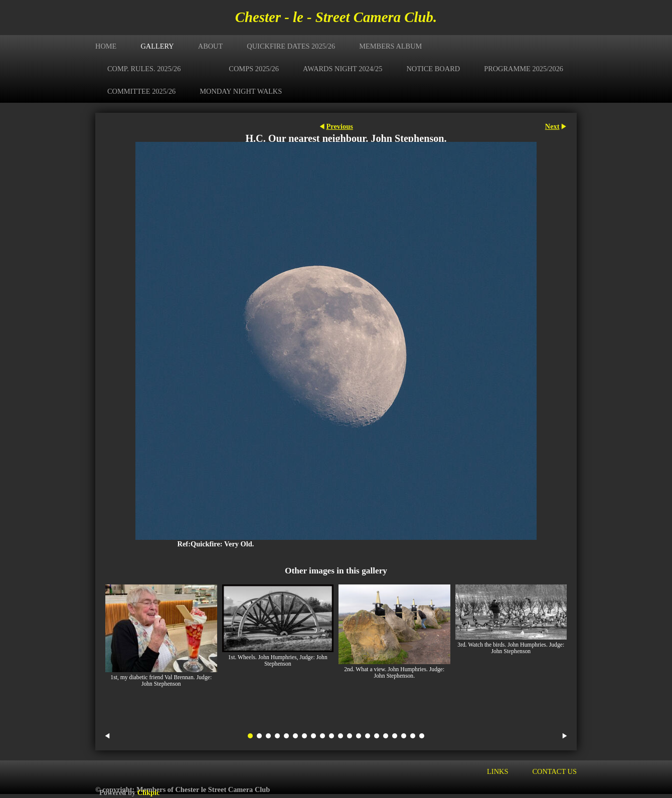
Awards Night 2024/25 (343, 69)
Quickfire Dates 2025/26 (291, 46)
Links (497, 771)
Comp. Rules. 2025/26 (144, 69)
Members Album (390, 46)
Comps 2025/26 (254, 69)
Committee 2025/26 (141, 91)
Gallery (157, 46)
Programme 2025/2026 (524, 69)
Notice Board (433, 69)
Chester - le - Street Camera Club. (336, 17)
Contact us (554, 771)
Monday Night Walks (241, 91)
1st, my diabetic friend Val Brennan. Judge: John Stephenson (161, 681)
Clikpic (149, 792)
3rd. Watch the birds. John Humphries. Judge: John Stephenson (511, 648)
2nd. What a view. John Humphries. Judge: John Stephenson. (394, 673)
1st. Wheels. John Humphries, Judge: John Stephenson (278, 661)
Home (106, 46)
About (211, 46)
